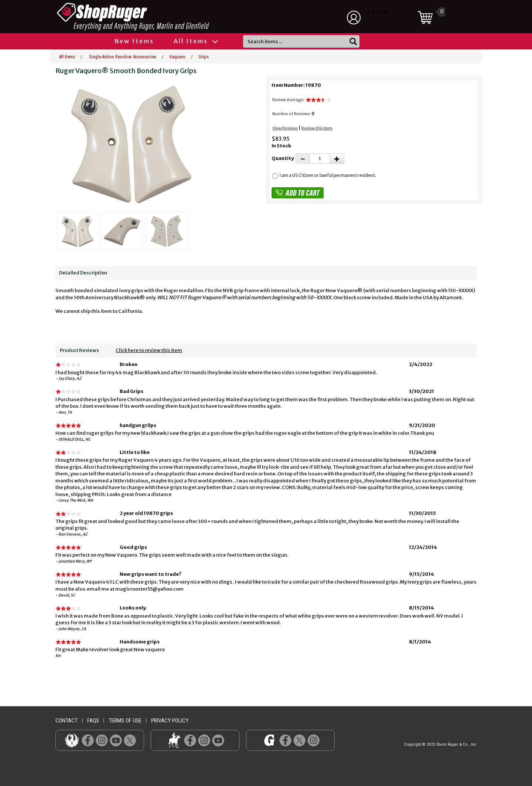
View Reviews (285, 128)
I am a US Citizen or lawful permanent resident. (328, 175)
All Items (195, 41)
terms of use (125, 721)
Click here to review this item (149, 350)
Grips (204, 57)
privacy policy (170, 721)
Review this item (317, 128)
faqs (93, 721)
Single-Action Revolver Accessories (123, 57)
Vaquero (177, 57)
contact (66, 721)
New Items (134, 41)
